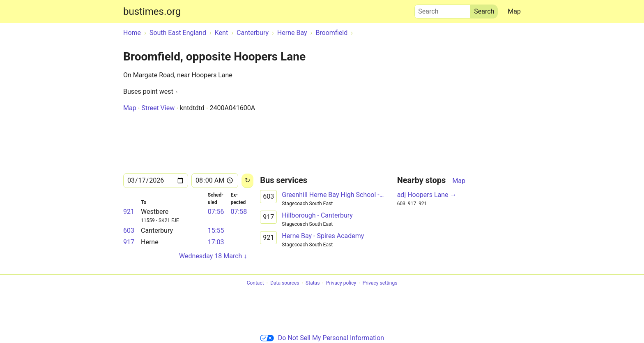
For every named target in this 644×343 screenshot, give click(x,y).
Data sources (285, 283)
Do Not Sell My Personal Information (322, 338)
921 (129, 212)
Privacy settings (380, 283)
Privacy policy (341, 283)
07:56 (216, 212)
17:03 (216, 242)
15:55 (216, 231)
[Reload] (247, 181)
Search (442, 9)
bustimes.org (152, 12)
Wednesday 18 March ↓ (213, 256)
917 (129, 242)
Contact (255, 283)
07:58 (239, 212)
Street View (158, 108)
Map (514, 11)
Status (313, 283)
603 (129, 231)
